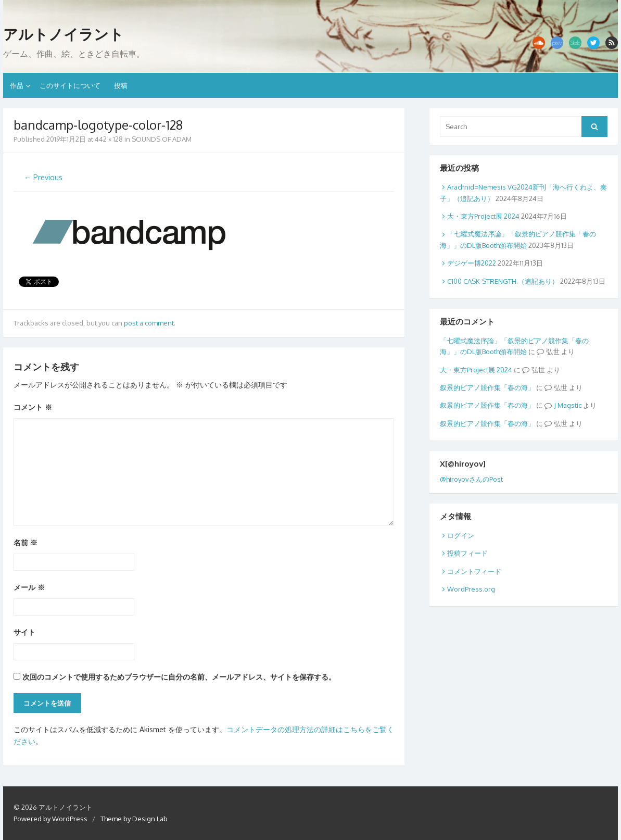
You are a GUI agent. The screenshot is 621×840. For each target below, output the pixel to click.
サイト (24, 632)
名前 (26, 542)
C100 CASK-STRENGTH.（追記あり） (503, 281)
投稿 (121, 85)
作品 (17, 85)
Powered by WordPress (50, 819)
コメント (33, 407)
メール (29, 587)
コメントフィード (474, 571)
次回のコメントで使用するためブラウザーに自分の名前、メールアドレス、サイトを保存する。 (179, 677)
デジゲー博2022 (472, 263)
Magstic (569, 405)
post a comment (149, 323)
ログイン (461, 535)
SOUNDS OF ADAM (162, 139)
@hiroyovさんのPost (471, 479)
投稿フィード (467, 553)
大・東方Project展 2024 (483, 216)
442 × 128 (109, 139)
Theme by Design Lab (134, 819)
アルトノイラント (64, 34)
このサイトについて (70, 85)
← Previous (43, 177)
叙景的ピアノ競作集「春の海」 (487, 387)
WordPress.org (471, 589)
